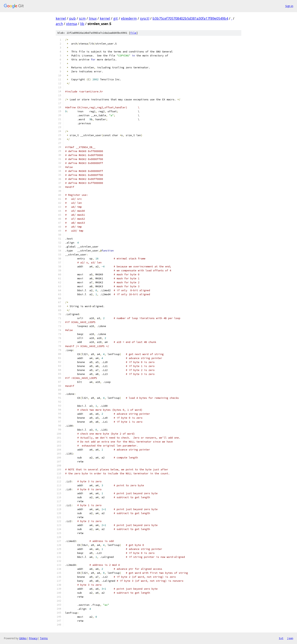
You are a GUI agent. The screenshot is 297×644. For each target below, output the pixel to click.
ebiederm (129, 18)
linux (93, 18)
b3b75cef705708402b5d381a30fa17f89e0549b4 (190, 18)
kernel (61, 18)
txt (281, 638)
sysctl (145, 18)
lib (82, 24)
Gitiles (23, 638)
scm (82, 18)
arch (59, 24)
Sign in (289, 6)
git (116, 18)
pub (72, 18)
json (290, 638)
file (133, 33)
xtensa (72, 24)
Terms (44, 638)
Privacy (33, 638)
